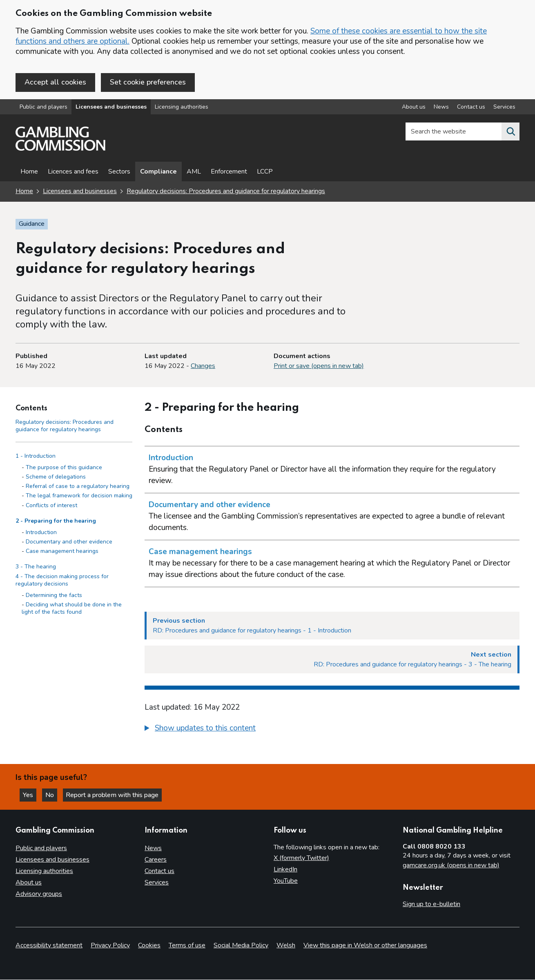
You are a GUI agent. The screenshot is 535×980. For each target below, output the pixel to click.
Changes (203, 366)
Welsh (286, 946)
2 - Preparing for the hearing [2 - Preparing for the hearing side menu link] (56, 521)
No (53, 795)
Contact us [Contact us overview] (471, 108)
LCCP (265, 172)
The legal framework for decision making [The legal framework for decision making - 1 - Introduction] (79, 496)
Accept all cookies (55, 82)
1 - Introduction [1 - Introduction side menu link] (36, 456)
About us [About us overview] (414, 108)
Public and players (43, 108)
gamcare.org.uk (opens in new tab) (451, 865)
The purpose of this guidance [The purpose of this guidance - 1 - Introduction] (64, 468)
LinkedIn (285, 869)
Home (29, 172)
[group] (332, 730)
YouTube (286, 881)
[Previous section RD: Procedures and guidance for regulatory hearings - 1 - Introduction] (332, 626)
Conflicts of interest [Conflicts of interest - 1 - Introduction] (51, 506)
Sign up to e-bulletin (431, 904)
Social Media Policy (241, 946)
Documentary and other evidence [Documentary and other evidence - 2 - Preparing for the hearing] (69, 542)
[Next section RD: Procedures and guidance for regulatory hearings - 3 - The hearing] (332, 660)
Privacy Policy (110, 946)
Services (157, 882)
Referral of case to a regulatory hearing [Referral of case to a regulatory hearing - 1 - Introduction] (78, 487)
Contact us (159, 871)
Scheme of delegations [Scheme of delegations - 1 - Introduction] (56, 477)
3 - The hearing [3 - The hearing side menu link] (36, 567)
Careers (156, 860)
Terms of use (187, 946)
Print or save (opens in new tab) (319, 366)
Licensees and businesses (111, 108)
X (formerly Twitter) (301, 858)
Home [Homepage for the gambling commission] (24, 192)
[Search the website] (510, 132)
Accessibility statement (49, 946)
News (153, 848)
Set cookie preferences (148, 82)
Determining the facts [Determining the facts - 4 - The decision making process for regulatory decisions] (54, 596)
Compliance (158, 172)
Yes (30, 795)
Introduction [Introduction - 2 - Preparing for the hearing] (41, 533)
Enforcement (229, 172)
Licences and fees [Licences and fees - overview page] (73, 172)
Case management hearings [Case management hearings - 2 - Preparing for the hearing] (62, 551)
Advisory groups (39, 894)
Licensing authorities (182, 108)
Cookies (149, 946)
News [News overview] (441, 108)
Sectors (119, 172)
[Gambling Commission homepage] (60, 149)
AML (194, 172)
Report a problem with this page (115, 795)
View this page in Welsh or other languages (365, 946)
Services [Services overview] (504, 108)
